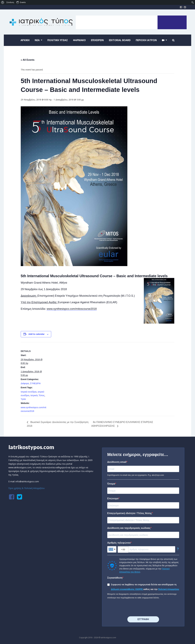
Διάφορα (25, 383)
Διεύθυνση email (117, 462)
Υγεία (23, 399)
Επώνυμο (113, 498)
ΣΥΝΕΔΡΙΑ (35, 383)
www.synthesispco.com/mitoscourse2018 (72, 309)
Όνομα (111, 484)
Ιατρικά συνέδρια (29, 392)
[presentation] (130, 608)
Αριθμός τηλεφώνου (119, 543)
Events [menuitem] (21, 2)
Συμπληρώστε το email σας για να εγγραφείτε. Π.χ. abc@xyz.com (136, 475)
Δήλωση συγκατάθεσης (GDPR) (127, 589)
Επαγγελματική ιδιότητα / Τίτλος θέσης (130, 513)
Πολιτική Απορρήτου (169, 589)
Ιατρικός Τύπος (38, 395)
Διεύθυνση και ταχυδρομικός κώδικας (129, 528)
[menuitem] (3, 2)
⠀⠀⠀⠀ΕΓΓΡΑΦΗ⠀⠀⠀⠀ (143, 619)
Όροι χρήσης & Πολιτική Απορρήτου (27, 488)
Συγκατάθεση (115, 578)
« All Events (28, 60)
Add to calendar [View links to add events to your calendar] (37, 334)
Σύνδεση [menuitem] (10, 2)
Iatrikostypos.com (31, 447)
